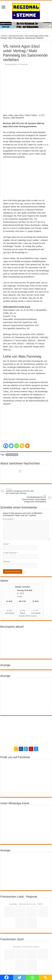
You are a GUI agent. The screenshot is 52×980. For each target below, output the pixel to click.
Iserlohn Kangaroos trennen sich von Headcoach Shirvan (20, 471)
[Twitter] (11, 425)
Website (7, 541)
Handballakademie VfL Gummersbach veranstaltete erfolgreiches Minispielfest (32, 478)
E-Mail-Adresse (10, 532)
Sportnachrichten (16, 36)
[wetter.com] (9, 596)
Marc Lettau (23, 223)
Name (6, 523)
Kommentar (9, 499)
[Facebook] (6, 425)
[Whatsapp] (17, 425)
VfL (14, 350)
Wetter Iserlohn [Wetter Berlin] (23, 566)
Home (3, 36)
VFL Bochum (23, 64)
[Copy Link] (22, 425)
